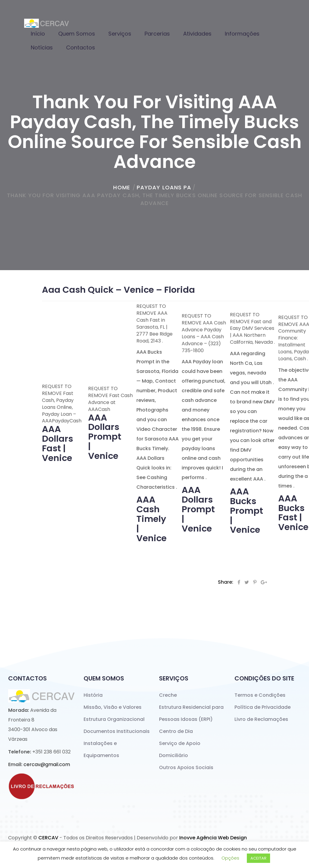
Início (38, 34)
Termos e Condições (260, 695)
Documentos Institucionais (117, 731)
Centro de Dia (176, 731)
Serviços (120, 34)
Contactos (81, 47)
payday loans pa (164, 187)
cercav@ (47, 764)
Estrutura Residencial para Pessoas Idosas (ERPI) (191, 713)
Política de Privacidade (263, 707)
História (93, 695)
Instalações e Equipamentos (101, 749)
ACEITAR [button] (258, 858)
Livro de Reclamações (261, 719)
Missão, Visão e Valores (113, 707)
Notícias (42, 47)
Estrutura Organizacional (114, 719)
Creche (168, 695)
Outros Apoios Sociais (186, 767)
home (121, 187)
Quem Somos (77, 34)
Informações (242, 34)
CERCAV (48, 838)
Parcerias (157, 34)
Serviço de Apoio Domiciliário (180, 749)
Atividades (197, 34)
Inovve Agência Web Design (213, 838)
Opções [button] (230, 858)
